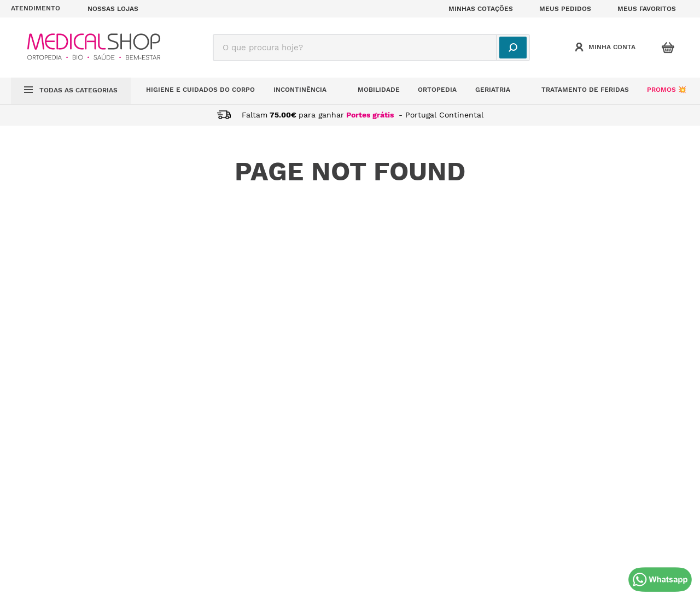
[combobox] (371, 48)
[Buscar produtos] (513, 48)
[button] (43, 9)
